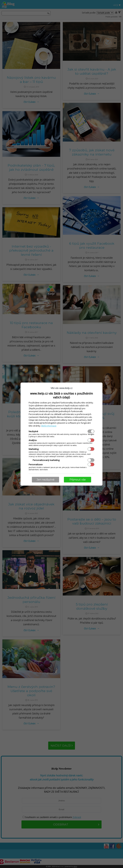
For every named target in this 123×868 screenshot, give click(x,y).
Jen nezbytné (46, 480)
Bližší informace (49, 426)
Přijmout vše (78, 480)
